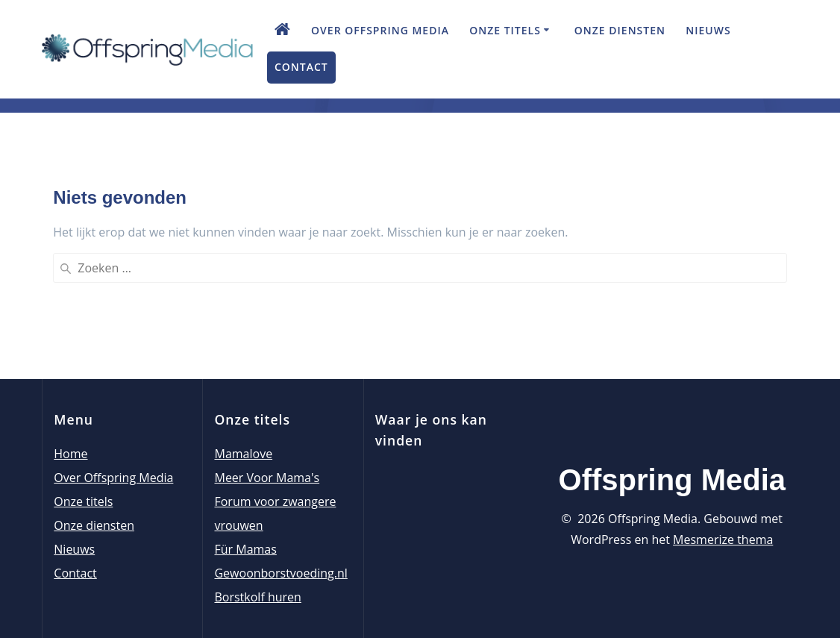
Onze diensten (620, 30)
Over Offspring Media (380, 30)
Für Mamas (245, 549)
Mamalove (243, 454)
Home (70, 454)
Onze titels (505, 30)
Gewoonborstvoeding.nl (280, 573)
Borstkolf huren (257, 597)
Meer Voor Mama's (267, 478)
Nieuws (708, 30)
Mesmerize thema (723, 540)
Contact (301, 67)
